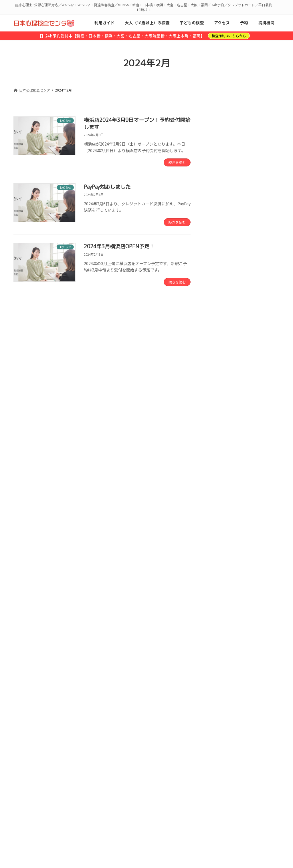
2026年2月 (219, 543)
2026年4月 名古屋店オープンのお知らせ (257, 192)
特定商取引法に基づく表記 (44, 772)
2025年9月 (219, 589)
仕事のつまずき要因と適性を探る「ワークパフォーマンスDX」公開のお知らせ (257, 371)
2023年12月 (220, 729)
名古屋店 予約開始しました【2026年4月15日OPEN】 (257, 162)
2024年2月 (219, 717)
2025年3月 (219, 624)
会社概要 (186, 768)
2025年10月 (220, 578)
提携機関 (119, 768)
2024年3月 (219, 706)
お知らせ (217, 492)
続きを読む (177, 162)
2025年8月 (219, 601)
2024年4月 (219, 694)
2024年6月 (219, 671)
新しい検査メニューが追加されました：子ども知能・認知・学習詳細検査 (256, 436)
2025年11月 (220, 566)
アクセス (89, 768)
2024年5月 (219, 682)
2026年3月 (219, 531)
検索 (266, 114)
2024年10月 (220, 647)
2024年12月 (220, 636)
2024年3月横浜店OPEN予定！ (119, 246)
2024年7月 (219, 659)
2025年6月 (219, 613)
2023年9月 (219, 740)
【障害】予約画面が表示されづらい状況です (256, 403)
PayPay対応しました (107, 187)
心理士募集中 (152, 768)
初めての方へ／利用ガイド (44, 768)
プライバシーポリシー (227, 768)
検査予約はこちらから (229, 36)
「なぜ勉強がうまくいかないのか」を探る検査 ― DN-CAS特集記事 (257, 222)
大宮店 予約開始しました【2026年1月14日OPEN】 (257, 254)
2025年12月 (220, 555)
